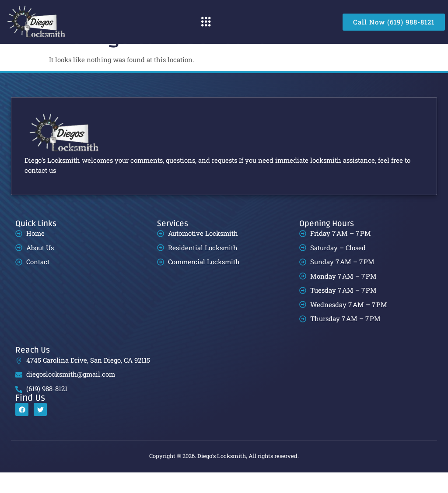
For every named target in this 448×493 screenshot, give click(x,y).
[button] (206, 22)
